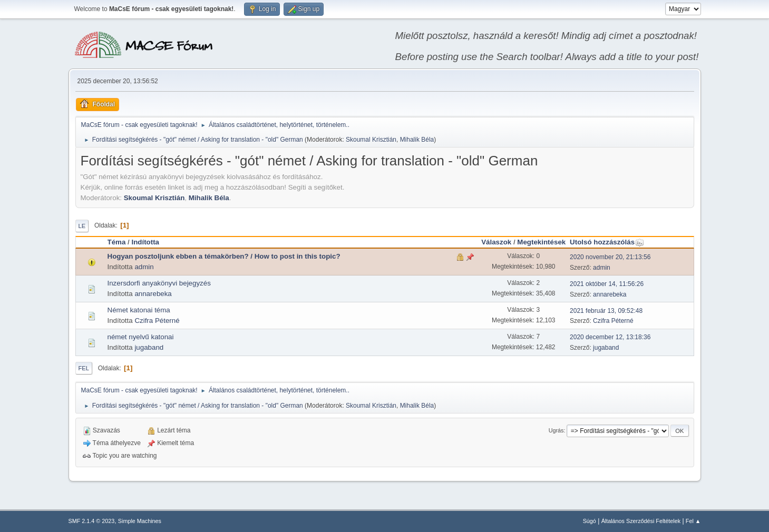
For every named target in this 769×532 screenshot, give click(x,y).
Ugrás (556, 430)
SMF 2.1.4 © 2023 (92, 521)
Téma (117, 242)
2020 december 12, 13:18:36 (610, 337)
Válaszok (496, 242)
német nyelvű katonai (141, 337)
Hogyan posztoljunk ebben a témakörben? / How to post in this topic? (224, 256)
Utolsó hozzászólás (607, 242)
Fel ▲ (693, 521)
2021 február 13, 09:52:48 (606, 311)
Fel (84, 368)
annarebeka (153, 294)
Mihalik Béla (417, 140)
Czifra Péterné (157, 321)
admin (144, 267)
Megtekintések (541, 242)
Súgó (590, 521)
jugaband (149, 347)
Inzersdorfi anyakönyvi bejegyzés (159, 283)
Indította (145, 242)
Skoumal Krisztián (371, 140)
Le (82, 226)
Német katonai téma (139, 310)
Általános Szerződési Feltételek (641, 521)
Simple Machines (140, 521)
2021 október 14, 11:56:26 (607, 284)
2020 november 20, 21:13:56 (610, 257)
